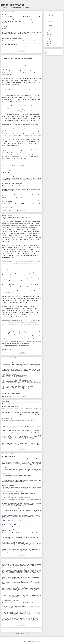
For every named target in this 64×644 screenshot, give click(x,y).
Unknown (49, 52)
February (50, 16)
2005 (48, 43)
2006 (48, 42)
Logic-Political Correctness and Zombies (16, 218)
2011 (48, 33)
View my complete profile (51, 54)
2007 (48, 40)
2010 (48, 34)
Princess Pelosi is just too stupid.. (14, 404)
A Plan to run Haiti (8, 456)
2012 (48, 31)
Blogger (39, 641)
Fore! (4, 14)
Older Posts (38, 630)
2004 (48, 45)
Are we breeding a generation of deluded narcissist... (53, 24)
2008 (48, 38)
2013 (48, 14)
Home (19, 630)
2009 (48, 36)
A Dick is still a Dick (9, 524)
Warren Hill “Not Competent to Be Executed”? (18, 58)
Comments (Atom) (24, 633)
